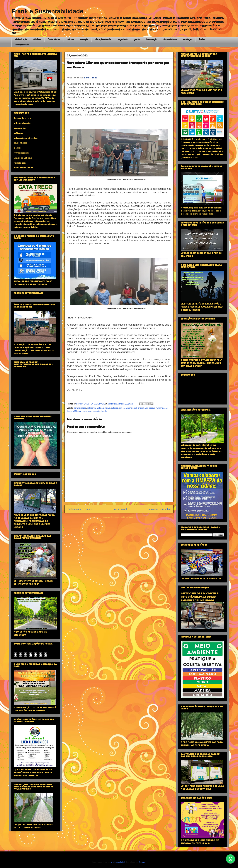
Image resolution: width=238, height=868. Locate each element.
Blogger (142, 862)
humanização (151, 39)
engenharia (123, 39)
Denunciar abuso (25, 474)
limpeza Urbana (170, 39)
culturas (70, 39)
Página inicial (120, 509)
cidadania (37, 39)
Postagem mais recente (79, 509)
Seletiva (202, 39)
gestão (137, 39)
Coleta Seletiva (54, 39)
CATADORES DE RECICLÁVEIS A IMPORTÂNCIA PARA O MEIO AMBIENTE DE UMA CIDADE (200, 597)
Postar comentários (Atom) (123, 517)
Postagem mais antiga (159, 509)
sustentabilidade (22, 45)
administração (21, 39)
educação (84, 39)
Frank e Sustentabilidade (47, 11)
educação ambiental (103, 39)
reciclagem (188, 39)
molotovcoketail (118, 862)
